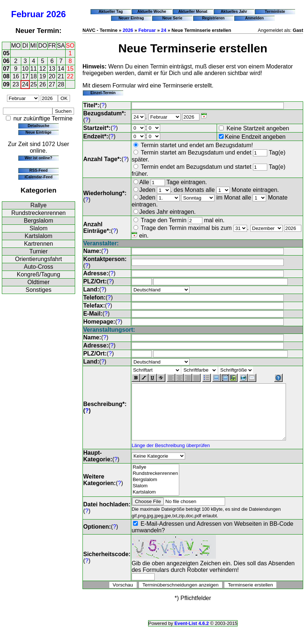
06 (6, 61)
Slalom (39, 228)
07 (6, 69)
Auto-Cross (38, 267)
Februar (27, 14)
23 (16, 84)
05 (6, 53)
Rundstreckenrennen (39, 213)
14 (61, 69)
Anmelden (255, 18)
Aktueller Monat (193, 11)
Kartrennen (38, 244)
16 (16, 76)
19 (43, 76)
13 (52, 69)
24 (25, 84)
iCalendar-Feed (38, 177)
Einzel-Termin (103, 93)
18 (34, 76)
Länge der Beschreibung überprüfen (171, 450)
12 (43, 69)
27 (52, 84)
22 (70, 76)
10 (25, 69)
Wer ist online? (38, 158)
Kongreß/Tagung (38, 274)
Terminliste (275, 11)
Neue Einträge (39, 132)
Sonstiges (38, 290)
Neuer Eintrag (131, 18)
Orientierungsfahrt (38, 259)
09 (6, 84)
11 (34, 69)
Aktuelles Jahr (234, 11)
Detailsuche (38, 126)
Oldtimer (38, 282)
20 (52, 76)
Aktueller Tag (111, 11)
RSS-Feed (38, 170)
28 (61, 84)
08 (6, 76)
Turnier (38, 251)
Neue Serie (172, 18)
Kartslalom (38, 236)
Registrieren (213, 18)
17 (25, 76)
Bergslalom (38, 221)
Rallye (38, 205)
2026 (56, 14)
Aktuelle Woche (152, 11)
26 (43, 84)
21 (61, 76)
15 (70, 69)
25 (34, 84)
